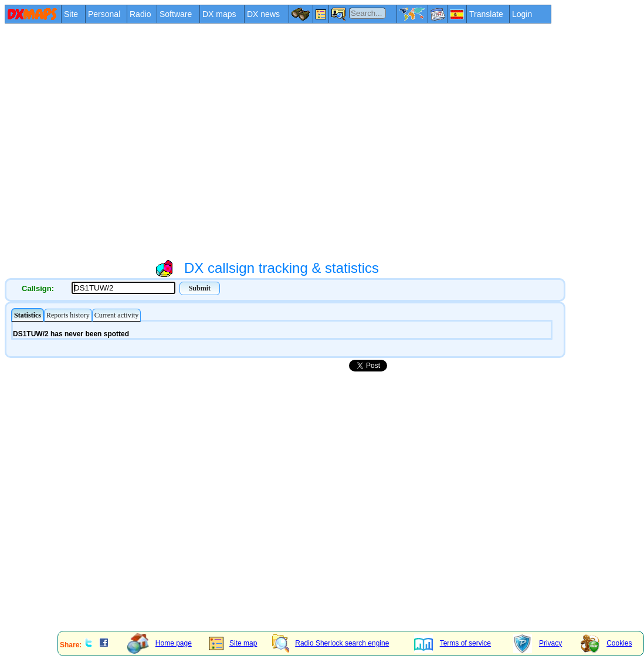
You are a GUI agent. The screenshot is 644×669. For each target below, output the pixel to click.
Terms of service (453, 643)
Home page (160, 643)
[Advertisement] (110, 141)
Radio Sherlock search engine (331, 643)
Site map (233, 643)
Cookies (606, 643)
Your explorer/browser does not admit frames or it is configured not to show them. (285, 330)
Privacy (538, 643)
